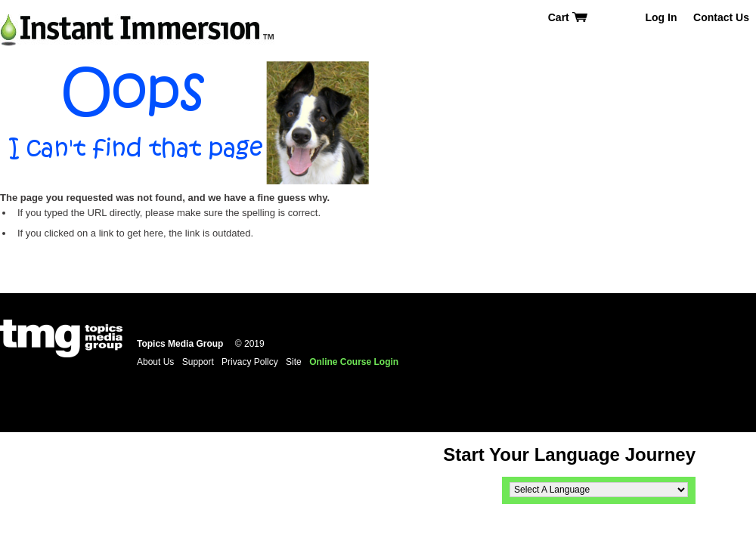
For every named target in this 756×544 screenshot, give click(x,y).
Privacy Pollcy (250, 362)
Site (294, 362)
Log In (661, 17)
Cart (568, 17)
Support (198, 362)
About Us (155, 362)
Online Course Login (354, 362)
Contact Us (721, 17)
